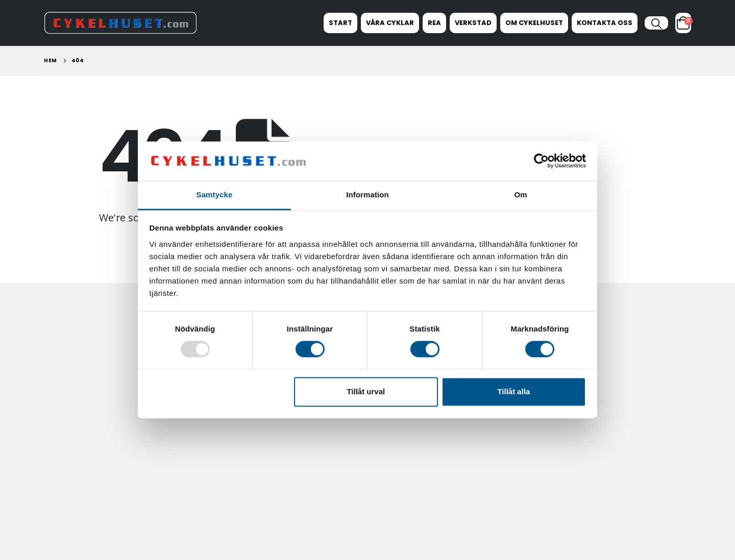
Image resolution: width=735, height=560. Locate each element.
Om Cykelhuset (534, 23)
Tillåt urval (366, 391)
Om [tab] (520, 195)
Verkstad (473, 23)
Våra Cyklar (390, 23)
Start (340, 23)
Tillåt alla (513, 391)
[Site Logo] (120, 23)
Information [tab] (367, 195)
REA (434, 23)
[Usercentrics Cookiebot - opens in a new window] (541, 161)
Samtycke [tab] (215, 195)
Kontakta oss (605, 23)
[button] (656, 24)
